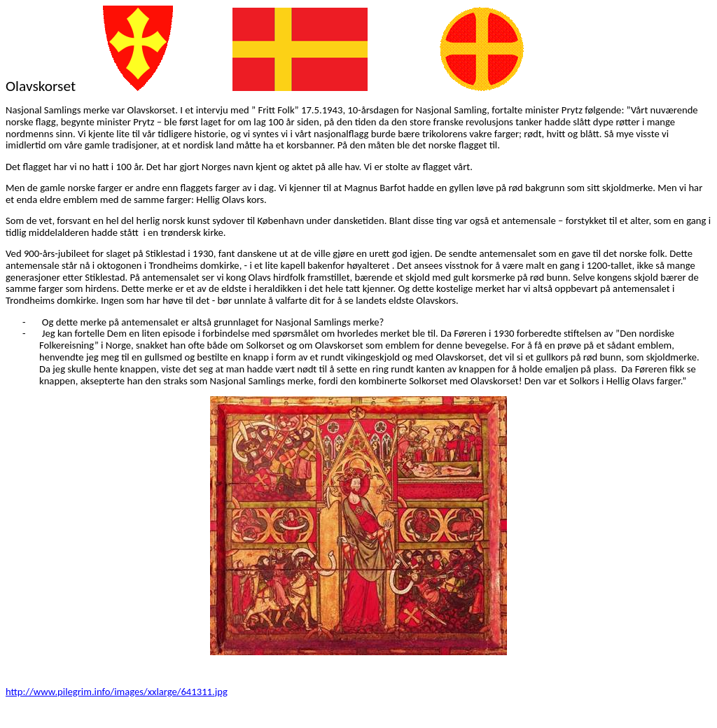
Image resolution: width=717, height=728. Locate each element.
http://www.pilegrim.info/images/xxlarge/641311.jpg (117, 692)
